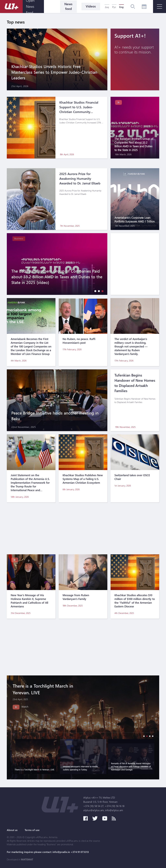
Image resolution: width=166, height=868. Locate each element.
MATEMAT (27, 859)
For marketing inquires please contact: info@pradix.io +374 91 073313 (48, 852)
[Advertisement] (83, 528)
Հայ (107, 7)
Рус (114, 7)
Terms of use (32, 830)
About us (12, 830)
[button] (95, 291)
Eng (121, 7)
